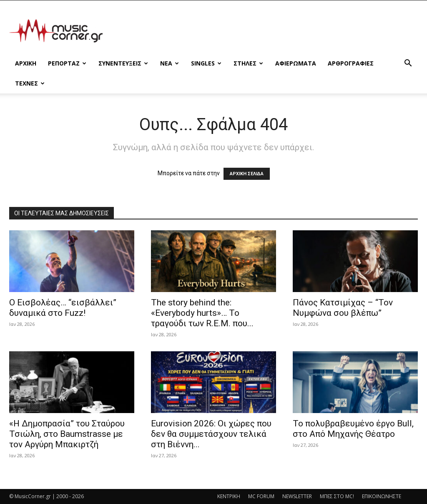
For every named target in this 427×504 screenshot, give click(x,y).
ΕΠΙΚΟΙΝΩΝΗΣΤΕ (382, 496)
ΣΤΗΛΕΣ (248, 63)
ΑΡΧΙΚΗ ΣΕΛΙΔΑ (247, 174)
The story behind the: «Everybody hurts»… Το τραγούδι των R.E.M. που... (202, 313)
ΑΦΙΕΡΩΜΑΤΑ (296, 63)
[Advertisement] (266, 31)
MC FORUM (261, 496)
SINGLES (206, 63)
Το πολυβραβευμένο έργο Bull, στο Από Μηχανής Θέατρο (353, 429)
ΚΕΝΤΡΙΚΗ (229, 496)
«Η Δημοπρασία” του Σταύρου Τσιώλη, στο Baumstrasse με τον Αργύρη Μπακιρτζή (67, 434)
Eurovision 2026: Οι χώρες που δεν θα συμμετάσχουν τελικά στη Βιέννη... (211, 434)
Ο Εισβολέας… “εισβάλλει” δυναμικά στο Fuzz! (63, 308)
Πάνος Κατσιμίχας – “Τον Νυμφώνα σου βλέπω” (343, 308)
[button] (408, 64)
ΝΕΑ (170, 63)
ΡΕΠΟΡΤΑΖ (67, 63)
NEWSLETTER (297, 496)
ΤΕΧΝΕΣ (30, 83)
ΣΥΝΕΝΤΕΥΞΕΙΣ (123, 63)
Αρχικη (26, 63)
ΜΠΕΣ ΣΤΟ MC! (337, 496)
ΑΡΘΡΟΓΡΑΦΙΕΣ (351, 63)
